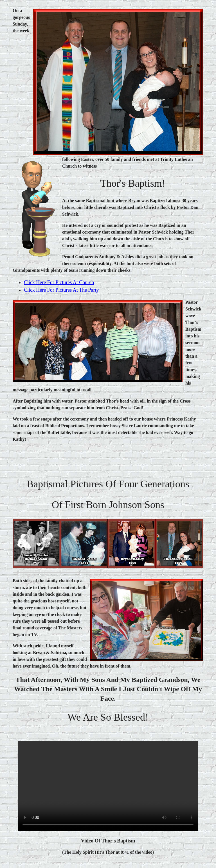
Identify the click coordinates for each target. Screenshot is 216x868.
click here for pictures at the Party (61, 290)
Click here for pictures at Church (59, 282)
